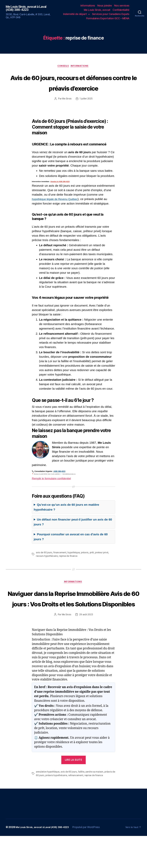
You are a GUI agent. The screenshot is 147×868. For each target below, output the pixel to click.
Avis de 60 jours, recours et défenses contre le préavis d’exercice (73, 88)
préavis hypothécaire (60, 807)
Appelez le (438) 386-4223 (60, 193)
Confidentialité (121, 10)
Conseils (63, 66)
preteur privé (104, 563)
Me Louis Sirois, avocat (97, 10)
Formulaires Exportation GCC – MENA (108, 18)
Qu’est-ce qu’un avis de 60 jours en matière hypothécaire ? (66, 518)
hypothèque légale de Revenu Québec (58, 210)
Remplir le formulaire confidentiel (54, 489)
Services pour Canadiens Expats (111, 14)
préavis (86, 563)
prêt (93, 563)
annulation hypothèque (48, 804)
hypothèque (75, 563)
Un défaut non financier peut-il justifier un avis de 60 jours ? (73, 533)
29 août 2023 (86, 647)
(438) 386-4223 (59, 482)
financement (60, 563)
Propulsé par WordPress (91, 859)
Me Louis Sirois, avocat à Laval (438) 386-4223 (29, 8)
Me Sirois (67, 110)
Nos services (122, 6)
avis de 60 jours (44, 563)
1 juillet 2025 (86, 110)
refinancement (80, 807)
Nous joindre (105, 6)
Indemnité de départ (75, 14)
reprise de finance (69, 567)
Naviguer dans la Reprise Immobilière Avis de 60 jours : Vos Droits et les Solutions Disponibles (73, 620)
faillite (82, 804)
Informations (88, 6)
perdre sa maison (96, 804)
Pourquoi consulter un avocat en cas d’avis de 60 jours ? (71, 548)
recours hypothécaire (47, 567)
